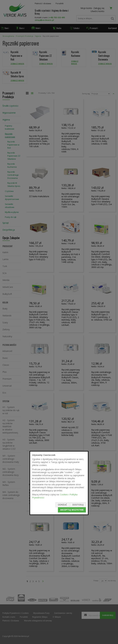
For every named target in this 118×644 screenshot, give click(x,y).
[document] (59, 483)
